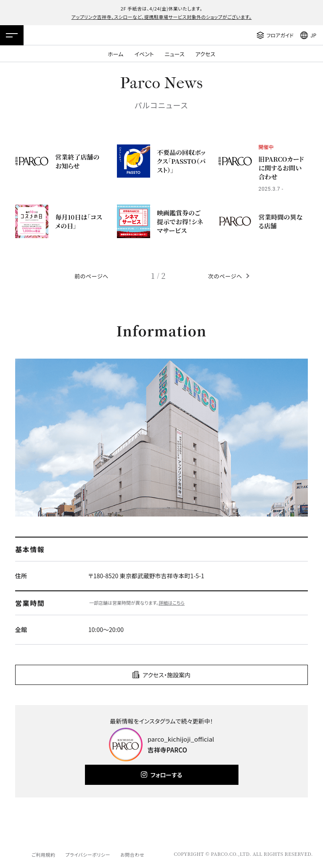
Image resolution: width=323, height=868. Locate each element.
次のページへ (225, 276)
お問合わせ (132, 855)
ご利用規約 (43, 855)
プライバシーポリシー (88, 855)
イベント (144, 54)
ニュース (175, 54)
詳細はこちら (172, 603)
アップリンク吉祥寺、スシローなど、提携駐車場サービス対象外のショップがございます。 (162, 17)
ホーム (115, 54)
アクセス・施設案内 (167, 675)
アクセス (205, 54)
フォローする (166, 775)
